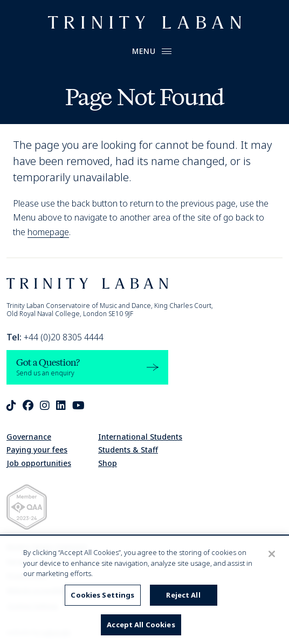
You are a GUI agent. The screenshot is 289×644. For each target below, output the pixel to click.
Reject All (183, 595)
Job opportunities (39, 463)
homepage (48, 232)
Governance (29, 437)
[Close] (272, 554)
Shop (108, 463)
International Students (140, 437)
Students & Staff (128, 450)
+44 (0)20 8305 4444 (55, 337)
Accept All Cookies (141, 625)
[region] (144, 590)
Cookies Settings (102, 595)
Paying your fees (37, 450)
